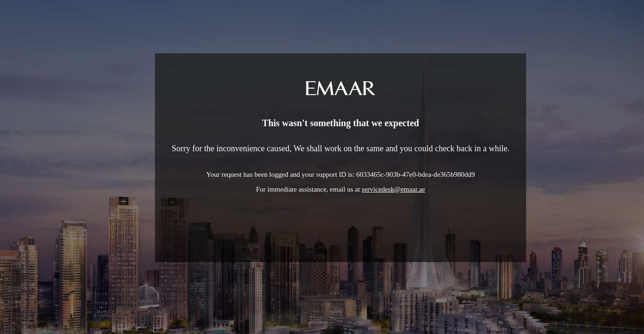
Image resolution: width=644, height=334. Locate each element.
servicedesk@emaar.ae (394, 189)
